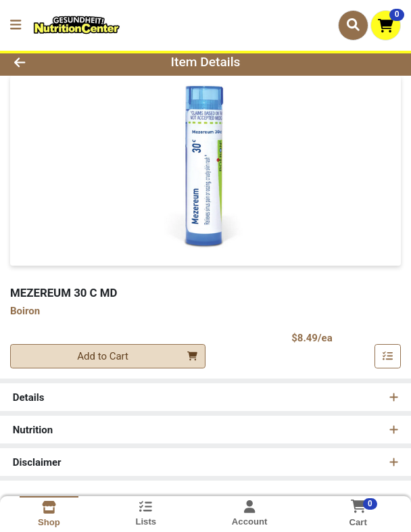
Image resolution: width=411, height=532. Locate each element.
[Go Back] (59, 63)
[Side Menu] (16, 25)
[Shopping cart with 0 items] (386, 25)
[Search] (353, 25)
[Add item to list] (388, 356)
